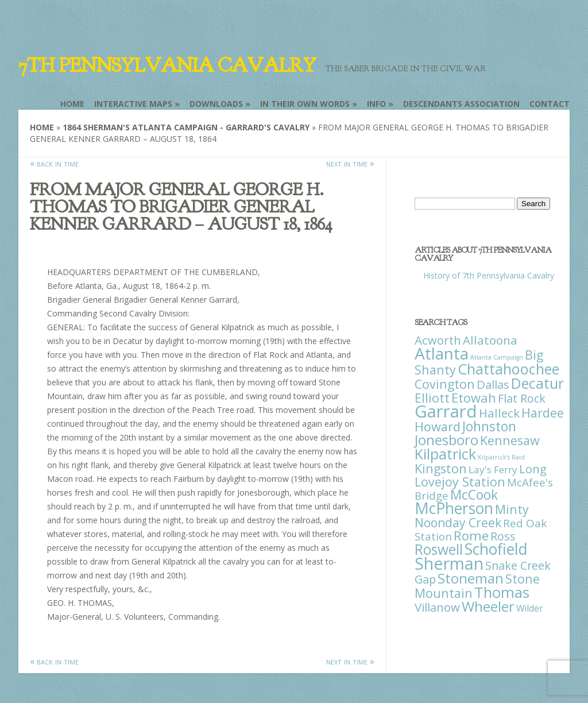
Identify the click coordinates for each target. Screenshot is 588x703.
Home (72, 104)
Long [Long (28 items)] (533, 469)
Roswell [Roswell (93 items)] (439, 549)
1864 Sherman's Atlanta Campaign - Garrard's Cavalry (186, 127)
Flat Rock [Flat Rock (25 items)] (522, 398)
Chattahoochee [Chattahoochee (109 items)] (508, 369)
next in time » (350, 163)
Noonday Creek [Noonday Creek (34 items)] (458, 523)
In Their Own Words (305, 104)
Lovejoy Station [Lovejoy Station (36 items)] (460, 482)
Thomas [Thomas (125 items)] (502, 592)
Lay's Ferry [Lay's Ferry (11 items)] (493, 470)
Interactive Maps (133, 104)
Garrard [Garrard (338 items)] (446, 411)
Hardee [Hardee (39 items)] (543, 413)
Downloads (216, 104)
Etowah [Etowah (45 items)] (474, 397)
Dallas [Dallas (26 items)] (493, 384)
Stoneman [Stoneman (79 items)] (471, 578)
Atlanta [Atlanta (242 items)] (442, 353)
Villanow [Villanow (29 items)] (437, 607)
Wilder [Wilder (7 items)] (530, 608)
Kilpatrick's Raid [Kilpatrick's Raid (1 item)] (501, 457)
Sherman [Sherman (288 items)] (449, 563)
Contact (550, 104)
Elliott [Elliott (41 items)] (432, 398)
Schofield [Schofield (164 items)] (496, 549)
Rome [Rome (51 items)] (471, 536)
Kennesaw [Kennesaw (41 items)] (510, 440)
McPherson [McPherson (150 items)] (454, 508)
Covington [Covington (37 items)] (445, 384)
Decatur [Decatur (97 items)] (537, 383)
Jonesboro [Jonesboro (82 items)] (446, 440)
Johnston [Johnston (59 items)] (489, 426)
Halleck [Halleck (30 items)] (499, 413)
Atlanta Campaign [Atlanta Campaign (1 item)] (497, 357)
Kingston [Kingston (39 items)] (441, 468)
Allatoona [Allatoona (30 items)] (490, 340)
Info (376, 104)
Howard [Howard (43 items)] (438, 426)
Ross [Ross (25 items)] (503, 536)
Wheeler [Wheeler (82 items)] (488, 606)
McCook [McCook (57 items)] (474, 495)
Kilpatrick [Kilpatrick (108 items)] (445, 454)
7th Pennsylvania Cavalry (167, 65)
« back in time (54, 163)
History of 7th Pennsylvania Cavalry (489, 275)
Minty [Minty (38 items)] (512, 509)
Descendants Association (461, 104)
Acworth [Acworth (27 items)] (438, 340)
